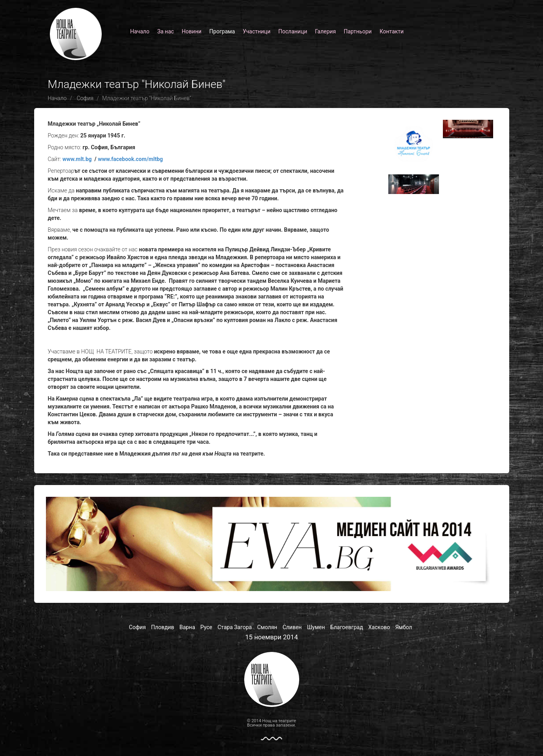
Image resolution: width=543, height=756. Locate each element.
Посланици (293, 31)
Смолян (267, 627)
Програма (222, 31)
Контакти (392, 31)
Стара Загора (235, 627)
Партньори (357, 31)
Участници (256, 31)
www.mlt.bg (77, 159)
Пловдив (163, 627)
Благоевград (347, 627)
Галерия (325, 31)
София (85, 98)
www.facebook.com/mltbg (130, 159)
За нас (165, 31)
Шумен (316, 627)
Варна (187, 627)
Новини (192, 31)
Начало (140, 31)
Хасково (379, 627)
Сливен (292, 627)
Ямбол (404, 627)
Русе (206, 627)
